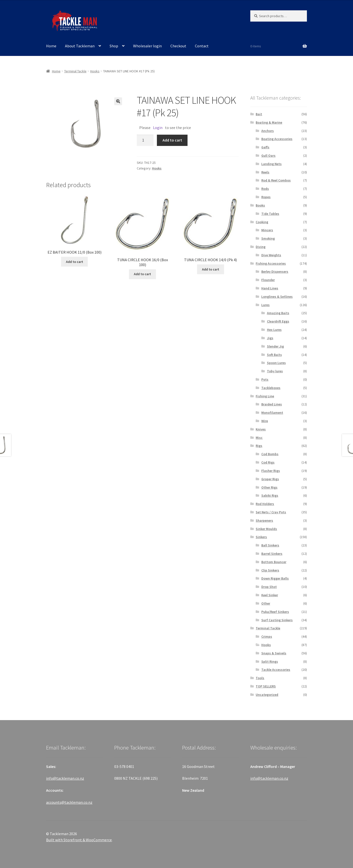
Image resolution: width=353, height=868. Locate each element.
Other (266, 603)
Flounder (268, 280)
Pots (265, 379)
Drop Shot (269, 587)
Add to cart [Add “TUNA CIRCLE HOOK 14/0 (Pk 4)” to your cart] (211, 269)
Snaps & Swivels (274, 653)
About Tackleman (80, 46)
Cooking (262, 222)
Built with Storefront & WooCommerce (79, 840)
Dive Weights (271, 255)
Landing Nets (271, 164)
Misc (259, 438)
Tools (260, 678)
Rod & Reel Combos (276, 180)
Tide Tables (270, 214)
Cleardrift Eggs (278, 321)
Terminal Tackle (75, 71)
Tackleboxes (271, 388)
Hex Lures (274, 330)
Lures (265, 305)
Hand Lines (270, 288)
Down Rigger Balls (275, 578)
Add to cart (172, 140)
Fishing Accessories (271, 263)
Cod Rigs (268, 462)
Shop (114, 46)
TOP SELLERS (266, 686)
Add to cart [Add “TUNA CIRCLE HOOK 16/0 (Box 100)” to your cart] (142, 274)
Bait (259, 114)
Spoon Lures (276, 363)
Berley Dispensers (275, 272)
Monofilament (272, 413)
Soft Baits (274, 355)
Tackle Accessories (276, 670)
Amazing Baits (278, 313)
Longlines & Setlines (277, 297)
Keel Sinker (270, 595)
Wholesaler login (147, 46)
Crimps (267, 636)
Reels (265, 172)
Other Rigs (269, 487)
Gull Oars (268, 155)
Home (51, 46)
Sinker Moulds (266, 529)
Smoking (268, 238)
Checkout (178, 46)
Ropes (266, 197)
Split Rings (270, 661)
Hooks (95, 71)
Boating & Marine (269, 122)
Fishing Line (265, 396)
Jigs (270, 338)
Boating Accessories (277, 139)
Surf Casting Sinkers (277, 620)
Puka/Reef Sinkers (275, 612)
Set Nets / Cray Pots (271, 512)
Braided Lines (272, 404)
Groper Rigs (270, 479)
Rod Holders (265, 504)
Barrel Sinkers (272, 554)
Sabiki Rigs (270, 495)
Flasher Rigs (271, 471)
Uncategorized (267, 695)
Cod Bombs (270, 454)
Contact (202, 46)
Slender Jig (275, 346)
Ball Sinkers (270, 545)
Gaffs (265, 147)
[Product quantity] (145, 140)
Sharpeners (264, 520)
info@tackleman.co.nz (65, 778)
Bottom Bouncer (274, 562)
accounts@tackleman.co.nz (69, 802)
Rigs (259, 446)
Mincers (267, 230)
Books (260, 205)
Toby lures (275, 371)
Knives (261, 429)
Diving (261, 247)
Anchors (268, 131)
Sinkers (261, 537)
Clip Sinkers (270, 570)
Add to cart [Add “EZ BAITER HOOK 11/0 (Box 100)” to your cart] (75, 262)
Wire (265, 421)
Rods (265, 189)
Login (158, 128)
